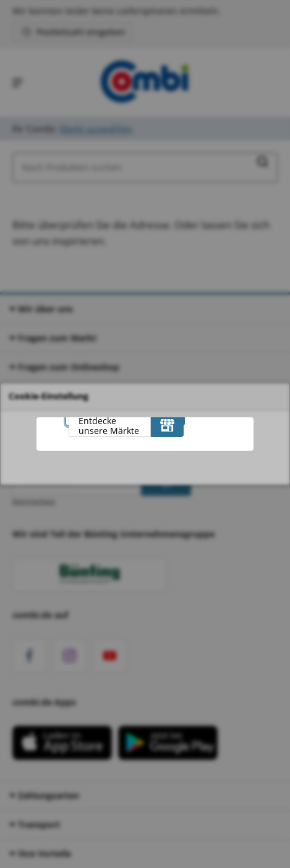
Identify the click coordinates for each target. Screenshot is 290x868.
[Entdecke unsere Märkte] (167, 425)
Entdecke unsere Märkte (109, 426)
